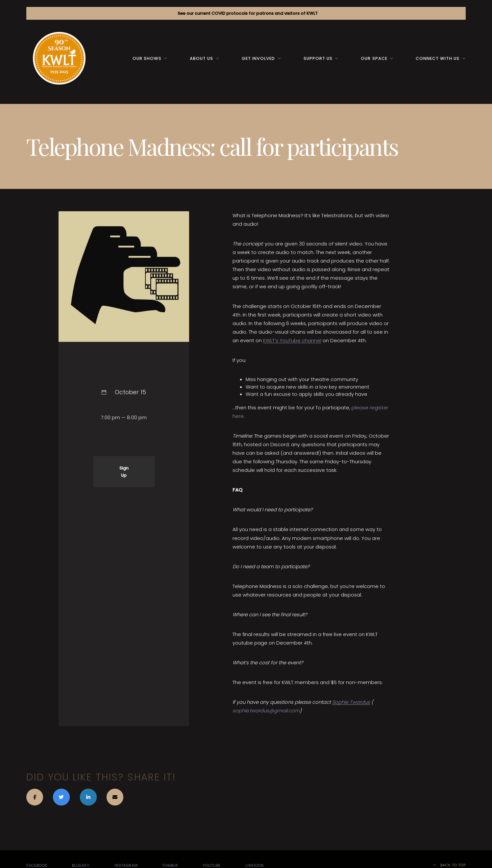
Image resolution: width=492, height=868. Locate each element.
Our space (374, 58)
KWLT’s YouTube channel (292, 340)
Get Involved (258, 58)
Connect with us (438, 58)
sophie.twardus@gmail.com (266, 711)
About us (201, 58)
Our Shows (147, 58)
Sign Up (124, 472)
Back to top (449, 865)
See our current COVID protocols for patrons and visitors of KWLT (248, 13)
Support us (318, 58)
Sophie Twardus (351, 702)
